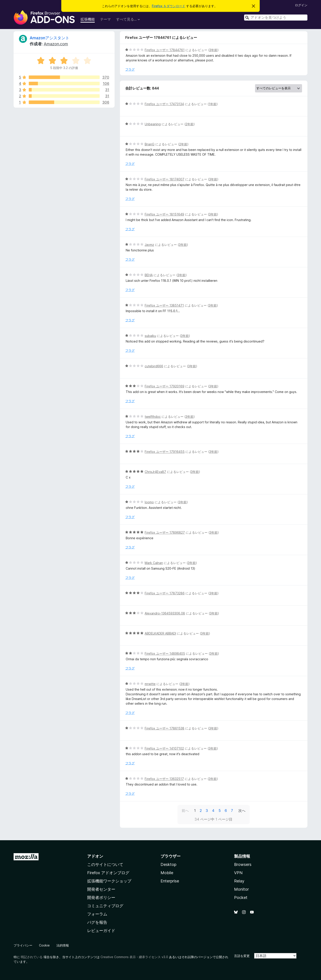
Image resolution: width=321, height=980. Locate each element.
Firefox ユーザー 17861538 (165, 728)
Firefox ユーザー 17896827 (165, 532)
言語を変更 (242, 956)
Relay (239, 881)
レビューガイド (101, 931)
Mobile (167, 873)
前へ (185, 811)
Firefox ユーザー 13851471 (164, 305)
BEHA (149, 275)
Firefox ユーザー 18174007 (165, 179)
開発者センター (101, 889)
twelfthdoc (153, 417)
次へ (242, 811)
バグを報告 (97, 922)
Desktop (168, 864)
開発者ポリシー (101, 897)
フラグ (130, 69)
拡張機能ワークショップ (109, 881)
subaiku (150, 336)
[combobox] (276, 18)
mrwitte (150, 684)
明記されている (32, 957)
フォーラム (97, 914)
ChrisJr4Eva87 (155, 472)
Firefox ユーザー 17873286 (165, 593)
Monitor (241, 889)
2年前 (189, 124)
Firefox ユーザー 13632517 (164, 779)
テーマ (105, 19)
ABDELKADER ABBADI (160, 633)
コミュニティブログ (105, 906)
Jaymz (149, 245)
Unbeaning (153, 124)
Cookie (44, 945)
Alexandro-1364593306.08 (165, 613)
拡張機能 (88, 19)
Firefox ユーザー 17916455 (165, 452)
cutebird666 (154, 366)
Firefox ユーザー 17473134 (164, 104)
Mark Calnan (154, 563)
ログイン (301, 5)
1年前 (213, 104)
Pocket (241, 897)
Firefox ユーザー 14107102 (164, 748)
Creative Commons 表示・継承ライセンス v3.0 (134, 957)
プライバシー (23, 945)
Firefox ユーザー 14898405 (165, 653)
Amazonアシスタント (49, 38)
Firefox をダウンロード (169, 6)
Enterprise (170, 881)
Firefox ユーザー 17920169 (165, 386)
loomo (149, 502)
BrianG (150, 144)
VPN (238, 873)
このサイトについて (105, 864)
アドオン (95, 856)
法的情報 (63, 945)
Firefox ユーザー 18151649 (164, 214)
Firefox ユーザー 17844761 (165, 50)
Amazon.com (56, 44)
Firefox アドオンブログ (108, 873)
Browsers (243, 864)
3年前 (213, 50)
